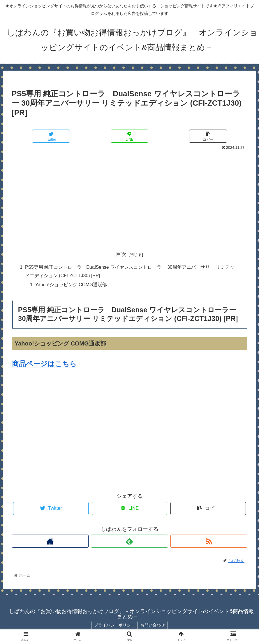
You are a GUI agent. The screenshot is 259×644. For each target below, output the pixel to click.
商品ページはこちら (44, 364)
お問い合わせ (153, 626)
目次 (121, 254)
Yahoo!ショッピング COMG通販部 (72, 285)
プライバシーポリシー (114, 626)
